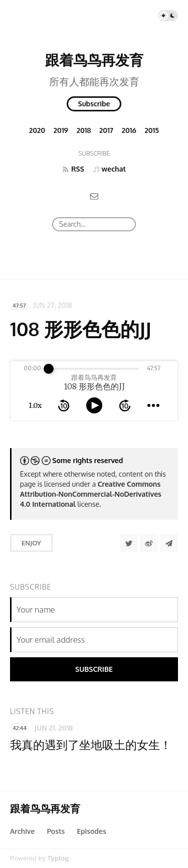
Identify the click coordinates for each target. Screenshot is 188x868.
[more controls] (153, 405)
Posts (56, 831)
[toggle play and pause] (94, 405)
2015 (152, 130)
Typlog (58, 858)
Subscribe (94, 104)
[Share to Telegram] (169, 543)
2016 (129, 130)
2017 (106, 130)
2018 (84, 130)
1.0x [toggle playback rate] (35, 405)
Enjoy (31, 543)
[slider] (49, 369)
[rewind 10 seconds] (64, 405)
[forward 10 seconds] (125, 405)
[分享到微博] (149, 543)
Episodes (91, 831)
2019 (61, 130)
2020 (37, 130)
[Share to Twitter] (129, 543)
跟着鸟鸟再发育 (94, 60)
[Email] (94, 196)
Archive (22, 831)
